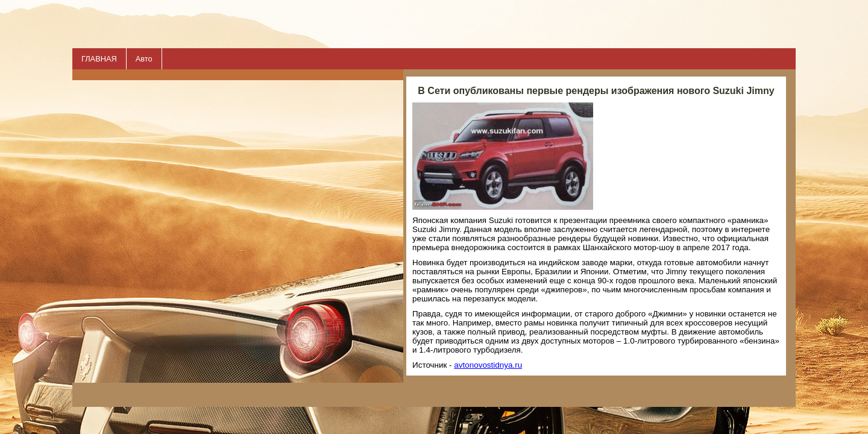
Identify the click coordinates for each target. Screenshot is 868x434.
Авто (144, 59)
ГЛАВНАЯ (99, 59)
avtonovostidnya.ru (488, 365)
